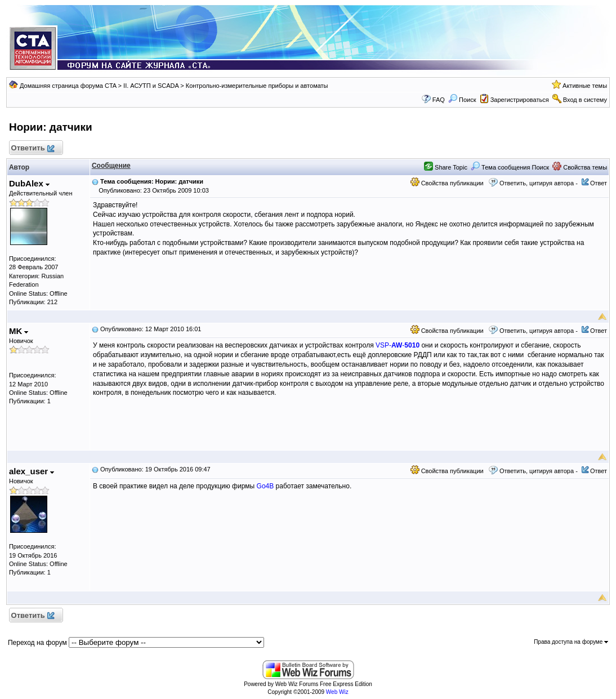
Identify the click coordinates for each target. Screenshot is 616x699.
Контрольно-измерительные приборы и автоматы (257, 86)
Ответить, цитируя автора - (539, 183)
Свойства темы (580, 167)
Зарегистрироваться (520, 100)
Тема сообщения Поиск (510, 167)
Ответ (599, 183)
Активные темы (585, 86)
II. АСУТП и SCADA (151, 86)
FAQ (439, 100)
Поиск (462, 100)
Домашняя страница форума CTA (68, 86)
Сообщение (111, 166)
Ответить (32, 148)
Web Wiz (337, 692)
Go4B (265, 486)
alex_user (32, 471)
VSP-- (398, 345)
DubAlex (29, 183)
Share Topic (446, 167)
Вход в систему (585, 100)
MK (19, 331)
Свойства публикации (447, 183)
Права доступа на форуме (571, 642)
